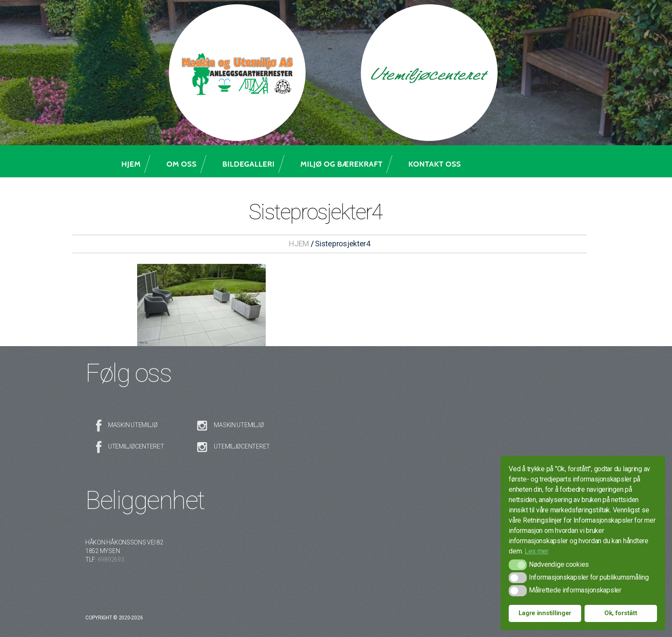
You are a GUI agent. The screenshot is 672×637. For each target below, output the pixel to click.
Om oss (181, 164)
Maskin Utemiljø (133, 425)
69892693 (111, 559)
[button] (517, 565)
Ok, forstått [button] (621, 613)
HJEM (299, 244)
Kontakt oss (435, 164)
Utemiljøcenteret (136, 446)
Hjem (131, 164)
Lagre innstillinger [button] (545, 613)
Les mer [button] (537, 551)
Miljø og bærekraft (342, 164)
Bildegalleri (249, 164)
